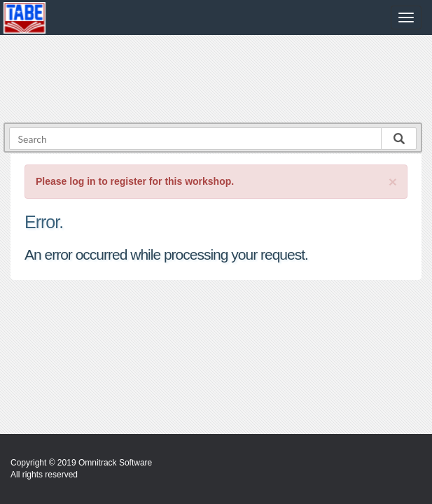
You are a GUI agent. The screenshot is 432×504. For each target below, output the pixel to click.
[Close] (393, 182)
